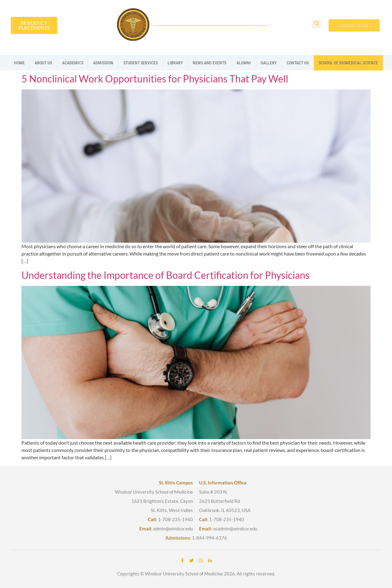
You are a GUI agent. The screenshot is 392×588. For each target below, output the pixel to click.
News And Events (209, 63)
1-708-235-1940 (175, 519)
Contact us (298, 63)
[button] (317, 24)
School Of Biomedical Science (348, 63)
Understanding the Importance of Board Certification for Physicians (166, 275)
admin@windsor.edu (173, 529)
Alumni (244, 63)
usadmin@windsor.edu (235, 529)
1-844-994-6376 (209, 538)
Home (19, 63)
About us (43, 63)
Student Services (141, 63)
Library (175, 63)
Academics (73, 63)
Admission (103, 63)
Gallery (269, 63)
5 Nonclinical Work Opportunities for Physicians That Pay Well (155, 79)
